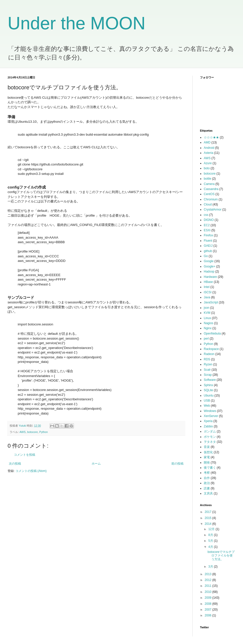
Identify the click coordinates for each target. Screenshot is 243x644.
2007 (209, 610)
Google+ (210, 266)
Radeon (209, 354)
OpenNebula (212, 334)
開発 (207, 463)
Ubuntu (209, 396)
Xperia (208, 421)
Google (209, 261)
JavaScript (211, 302)
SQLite (208, 390)
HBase (208, 282)
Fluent (208, 241)
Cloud (208, 204)
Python (44, 432)
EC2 (207, 225)
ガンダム (210, 431)
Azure (208, 163)
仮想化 (208, 452)
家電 (207, 457)
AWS (23, 432)
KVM (207, 313)
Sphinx (208, 385)
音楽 (207, 447)
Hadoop (209, 272)
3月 (211, 567)
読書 (207, 488)
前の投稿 (177, 464)
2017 (209, 512)
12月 (212, 529)
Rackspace (211, 349)
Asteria (208, 153)
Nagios (208, 323)
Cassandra (211, 189)
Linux (207, 318)
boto (207, 168)
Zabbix (208, 426)
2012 (209, 580)
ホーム (96, 464)
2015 (209, 518)
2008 (209, 604)
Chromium (211, 199)
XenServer (211, 416)
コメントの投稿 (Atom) (31, 471)
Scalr (207, 370)
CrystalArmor (213, 210)
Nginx (208, 328)
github (208, 251)
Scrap (208, 375)
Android (209, 148)
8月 (211, 535)
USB (207, 401)
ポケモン (210, 437)
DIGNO (209, 220)
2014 (209, 524)
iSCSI (208, 292)
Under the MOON (77, 23)
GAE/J (208, 246)
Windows (210, 411)
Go (206, 256)
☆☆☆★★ (211, 137)
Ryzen (208, 364)
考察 (207, 473)
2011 (209, 586)
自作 (207, 478)
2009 (209, 598)
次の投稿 (15, 464)
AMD (207, 142)
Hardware (210, 277)
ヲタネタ (210, 442)
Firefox (208, 235)
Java (207, 297)
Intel (207, 287)
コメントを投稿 (25, 455)
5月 (211, 541)
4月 (211, 547)
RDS (207, 359)
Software (210, 380)
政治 (207, 483)
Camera (209, 184)
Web (207, 406)
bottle (207, 179)
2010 (209, 592)
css (206, 215)
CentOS (209, 194)
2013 (209, 574)
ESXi (207, 230)
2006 (209, 615)
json (207, 308)
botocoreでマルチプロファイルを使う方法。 (221, 556)
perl (206, 339)
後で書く (210, 468)
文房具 (208, 493)
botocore (32, 432)
